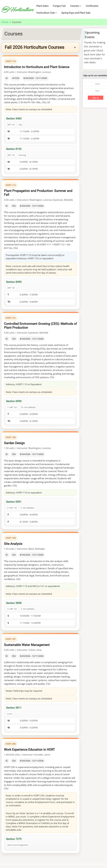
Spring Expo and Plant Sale (76, 13)
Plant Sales (42, 6)
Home (5, 22)
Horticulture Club (47, 13)
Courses (76, 6)
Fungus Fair (59, 6)
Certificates (92, 6)
